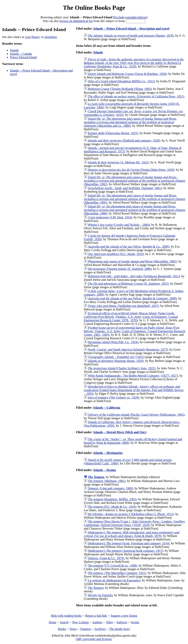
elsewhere (51, 37)
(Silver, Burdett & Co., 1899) (129, 247)
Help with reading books (66, 616)
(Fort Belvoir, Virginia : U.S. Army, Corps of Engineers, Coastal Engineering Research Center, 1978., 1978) (131, 317)
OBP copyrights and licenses (94, 639)
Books (62, 629)
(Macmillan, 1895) (135, 199)
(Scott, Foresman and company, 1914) (129, 543)
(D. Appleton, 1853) (128, 284)
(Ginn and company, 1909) (110, 488)
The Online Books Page (94, 8)
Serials (135, 622)
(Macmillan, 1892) (132, 261)
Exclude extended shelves (130, 17)
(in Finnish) (100, 595)
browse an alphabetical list (76, 21)
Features (86, 629)
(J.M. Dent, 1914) (110, 217)
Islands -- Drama (105, 470)
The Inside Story (120, 629)
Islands (14, 50)
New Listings (81, 622)
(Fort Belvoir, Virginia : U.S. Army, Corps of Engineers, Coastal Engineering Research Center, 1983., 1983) (135, 331)
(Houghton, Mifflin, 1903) (112, 499)
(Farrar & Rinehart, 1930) (127, 74)
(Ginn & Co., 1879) (106, 558)
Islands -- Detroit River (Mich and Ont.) (120, 432)
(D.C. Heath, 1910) (116, 254)
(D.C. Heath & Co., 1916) (112, 507)
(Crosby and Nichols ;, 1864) (119, 225)
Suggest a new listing (124, 616)
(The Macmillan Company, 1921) (117, 573)
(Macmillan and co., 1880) (130, 122)
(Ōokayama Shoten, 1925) (113, 133)
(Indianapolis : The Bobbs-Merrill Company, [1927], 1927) (133, 376)
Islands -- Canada (21, 54)
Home (53, 622)
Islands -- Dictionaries (108, 453)
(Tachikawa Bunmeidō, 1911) (134, 276)
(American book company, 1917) (126, 551)
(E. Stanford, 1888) (120, 269)
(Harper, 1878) (131, 36)
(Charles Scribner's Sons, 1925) (122, 368)
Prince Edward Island (23, 57)
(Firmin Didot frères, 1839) (131, 170)
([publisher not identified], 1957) (123, 306)
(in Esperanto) (114, 580)
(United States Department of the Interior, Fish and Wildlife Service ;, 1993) (134, 390)
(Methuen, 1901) (107, 481)
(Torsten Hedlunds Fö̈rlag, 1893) (120, 89)
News (73, 629)
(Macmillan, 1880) (135, 210)
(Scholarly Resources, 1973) (128, 349)
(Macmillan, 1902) (135, 181)
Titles (109, 622)
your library (32, 37)
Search (64, 622)
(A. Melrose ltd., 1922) (118, 162)
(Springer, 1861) (125, 188)
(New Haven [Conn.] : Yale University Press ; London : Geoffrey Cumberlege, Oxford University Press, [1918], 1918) (134, 523)
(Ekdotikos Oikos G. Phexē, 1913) (131, 514)
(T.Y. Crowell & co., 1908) (113, 566)
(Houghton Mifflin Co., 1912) (121, 81)
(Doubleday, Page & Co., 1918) (134, 63)
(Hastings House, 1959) (116, 361)
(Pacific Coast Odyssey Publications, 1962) (136, 415)
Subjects (122, 622)
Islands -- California (107, 408)
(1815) (116, 357)
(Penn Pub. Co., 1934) (113, 342)
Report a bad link (96, 616)
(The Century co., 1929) (114, 397)
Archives (100, 629)
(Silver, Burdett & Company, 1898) (132, 298)
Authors (97, 622)
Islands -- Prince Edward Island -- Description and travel (131, 29)
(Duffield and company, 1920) (124, 140)
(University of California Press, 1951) (136, 96)
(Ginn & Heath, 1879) (132, 534)
